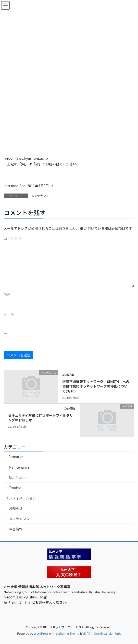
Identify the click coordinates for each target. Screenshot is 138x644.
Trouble (15, 488)
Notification (18, 477)
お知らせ (16, 508)
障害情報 (16, 529)
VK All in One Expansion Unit (102, 633)
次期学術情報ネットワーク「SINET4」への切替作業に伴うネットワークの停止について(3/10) (96, 386)
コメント (13, 238)
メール (9, 314)
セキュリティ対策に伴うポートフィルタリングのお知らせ (41, 418)
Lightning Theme (68, 633)
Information (15, 457)
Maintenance (19, 467)
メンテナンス (40, 196)
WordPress (41, 633)
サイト (9, 334)
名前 (7, 294)
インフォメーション (21, 498)
